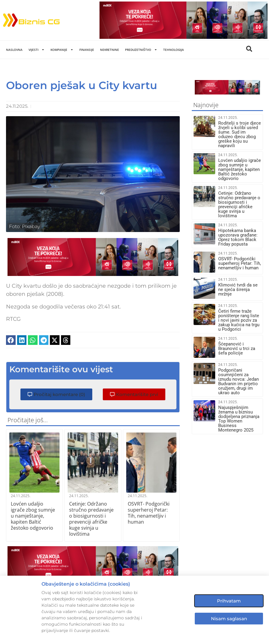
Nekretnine (110, 50)
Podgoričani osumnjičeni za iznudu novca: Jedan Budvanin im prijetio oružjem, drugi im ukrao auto (238, 381)
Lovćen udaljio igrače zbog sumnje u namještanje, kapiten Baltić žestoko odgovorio (33, 516)
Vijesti (37, 50)
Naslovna (14, 50)
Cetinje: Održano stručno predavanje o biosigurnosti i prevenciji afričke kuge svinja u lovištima (91, 519)
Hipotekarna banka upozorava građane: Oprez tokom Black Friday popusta (238, 237)
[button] (11, 340)
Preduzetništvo (141, 50)
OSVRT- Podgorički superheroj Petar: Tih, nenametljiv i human (149, 513)
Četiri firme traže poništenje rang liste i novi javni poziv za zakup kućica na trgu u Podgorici (239, 320)
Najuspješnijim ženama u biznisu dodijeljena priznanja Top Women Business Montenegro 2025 (239, 419)
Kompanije (62, 50)
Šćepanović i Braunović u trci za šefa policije (237, 348)
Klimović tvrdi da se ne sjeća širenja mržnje (238, 289)
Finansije (87, 50)
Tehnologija (174, 50)
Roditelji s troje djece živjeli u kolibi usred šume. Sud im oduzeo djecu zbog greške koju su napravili (240, 134)
